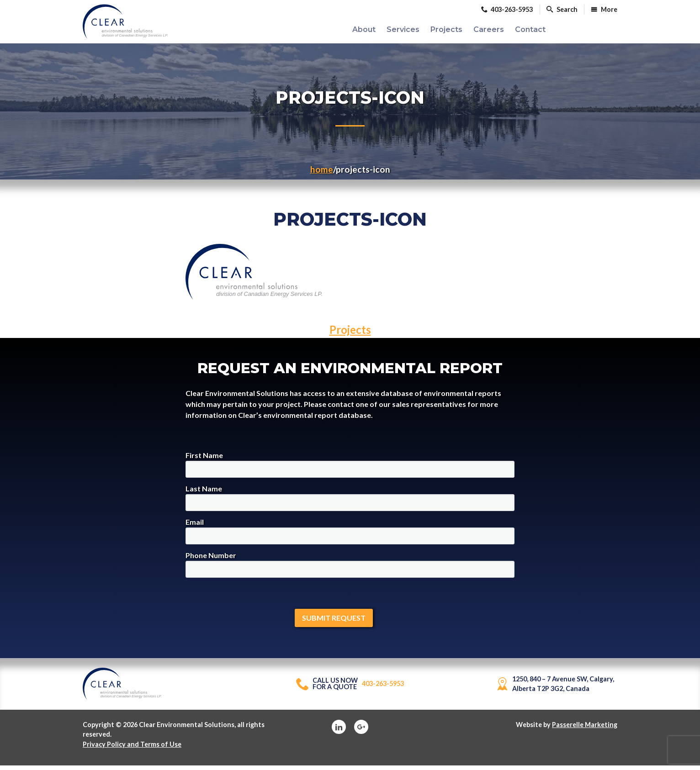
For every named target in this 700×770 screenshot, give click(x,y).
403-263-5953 (350, 688)
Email (350, 535)
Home (322, 173)
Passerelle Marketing (585, 729)
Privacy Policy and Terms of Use (132, 748)
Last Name (350, 502)
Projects (350, 334)
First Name (350, 468)
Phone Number (350, 568)
